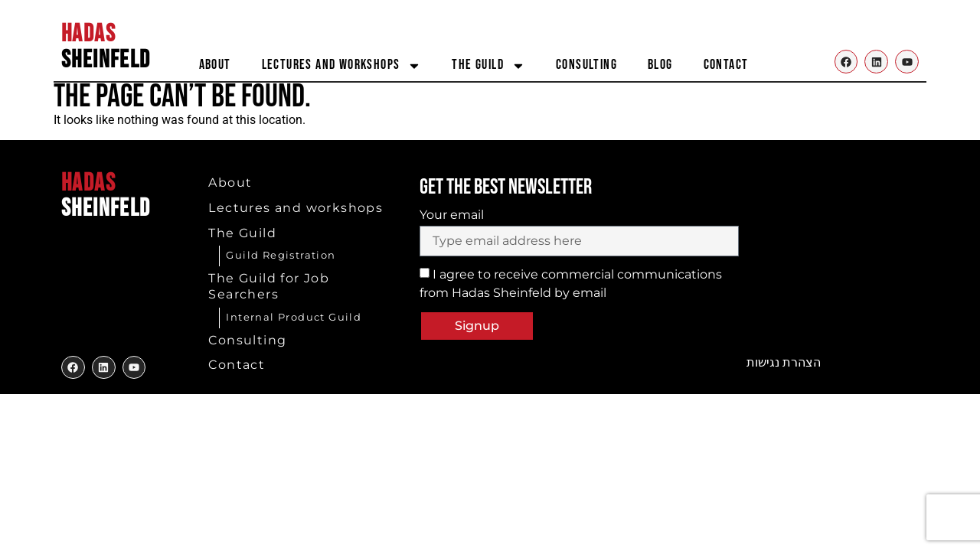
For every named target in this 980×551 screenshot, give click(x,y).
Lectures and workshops (342, 65)
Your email (452, 215)
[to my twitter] (104, 368)
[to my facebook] (73, 368)
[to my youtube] (134, 368)
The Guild (488, 65)
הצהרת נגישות (784, 362)
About (215, 65)
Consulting (586, 65)
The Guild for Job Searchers (269, 286)
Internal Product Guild (294, 317)
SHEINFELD (106, 47)
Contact (726, 65)
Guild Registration (281, 255)
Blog (660, 65)
